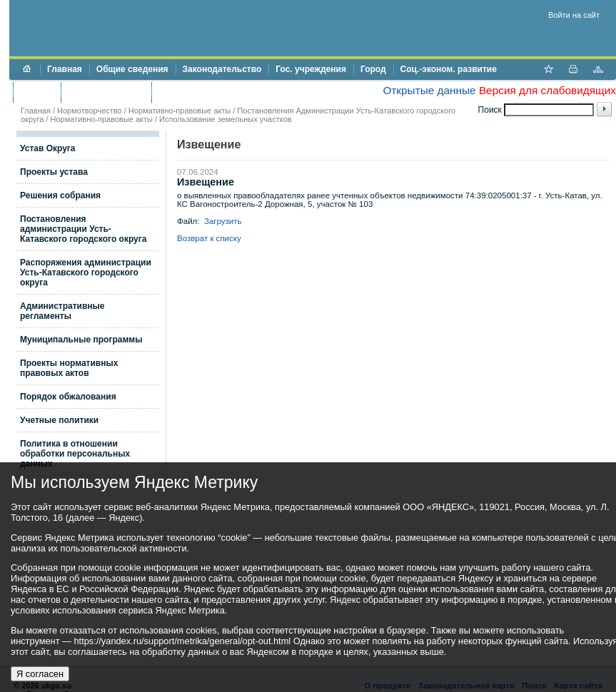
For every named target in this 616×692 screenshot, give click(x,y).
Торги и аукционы (106, 92)
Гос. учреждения (311, 69)
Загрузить (223, 221)
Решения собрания (60, 195)
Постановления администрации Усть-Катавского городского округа (83, 229)
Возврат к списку (209, 238)
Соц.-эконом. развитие (449, 69)
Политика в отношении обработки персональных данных (75, 454)
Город (373, 69)
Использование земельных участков (225, 119)
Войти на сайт (574, 15)
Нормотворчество (90, 111)
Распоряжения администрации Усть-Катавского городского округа (86, 273)
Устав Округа (48, 148)
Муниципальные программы (81, 340)
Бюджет (37, 92)
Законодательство (222, 69)
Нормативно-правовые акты (180, 111)
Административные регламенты (62, 311)
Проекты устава (54, 172)
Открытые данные (429, 90)
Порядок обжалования (68, 397)
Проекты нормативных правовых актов (69, 368)
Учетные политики (59, 420)
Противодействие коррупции (220, 92)
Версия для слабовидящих (547, 90)
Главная (65, 69)
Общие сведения (132, 69)
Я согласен (40, 674)
